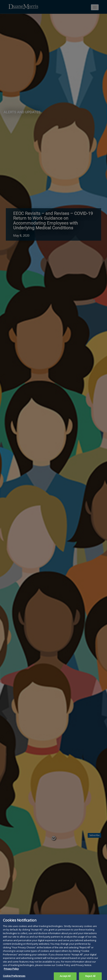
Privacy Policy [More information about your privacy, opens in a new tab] (11, 970)
